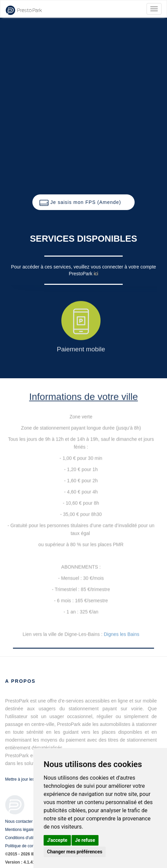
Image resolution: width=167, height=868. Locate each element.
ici (96, 274)
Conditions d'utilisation (25, 838)
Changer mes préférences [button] (75, 852)
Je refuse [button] (85, 840)
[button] (83, 202)
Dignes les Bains (121, 634)
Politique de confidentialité (29, 846)
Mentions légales (20, 830)
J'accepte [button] (57, 840)
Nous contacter (19, 821)
